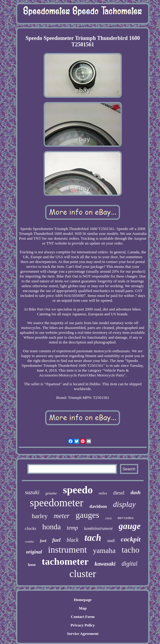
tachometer (65, 561)
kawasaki (105, 564)
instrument (68, 549)
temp (73, 528)
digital (129, 563)
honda (51, 527)
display (124, 504)
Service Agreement (83, 634)
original (34, 552)
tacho (130, 550)
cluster (83, 574)
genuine (51, 493)
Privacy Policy (83, 625)
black (73, 540)
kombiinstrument (98, 529)
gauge (130, 526)
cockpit (131, 539)
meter (62, 516)
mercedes (126, 518)
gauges (88, 515)
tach (93, 538)
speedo (78, 490)
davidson (98, 506)
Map (83, 608)
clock (108, 518)
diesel (119, 493)
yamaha (104, 550)
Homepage (83, 600)
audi (111, 541)
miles (103, 493)
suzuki (32, 492)
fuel (56, 540)
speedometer (57, 503)
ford (43, 541)
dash (136, 493)
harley (40, 516)
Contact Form (83, 617)
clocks (30, 528)
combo (29, 541)
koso (32, 565)
